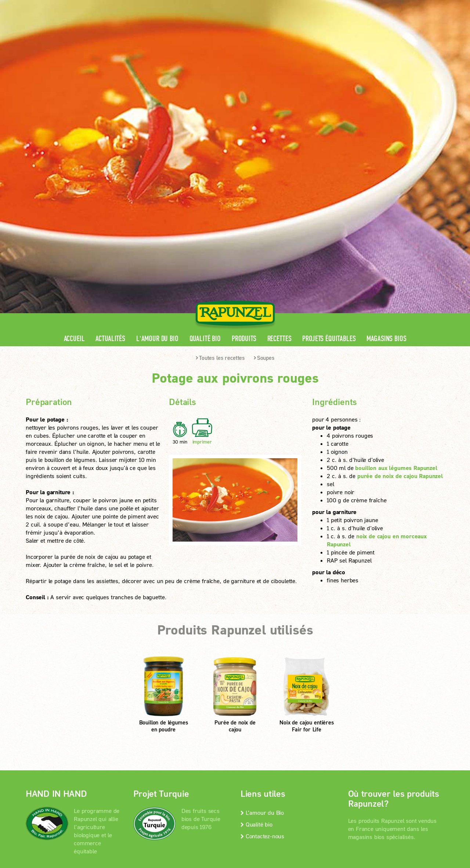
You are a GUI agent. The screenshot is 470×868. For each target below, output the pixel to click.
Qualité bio (205, 143)
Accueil (74, 143)
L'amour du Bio (157, 143)
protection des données (194, 724)
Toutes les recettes (220, 162)
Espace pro (305, 6)
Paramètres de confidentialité (86, 733)
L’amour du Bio (262, 617)
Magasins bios (386, 143)
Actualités (110, 143)
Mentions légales (132, 724)
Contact (382, 6)
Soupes (264, 162)
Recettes (279, 143)
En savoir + (54, 686)
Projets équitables (329, 143)
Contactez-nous (262, 640)
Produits (244, 143)
